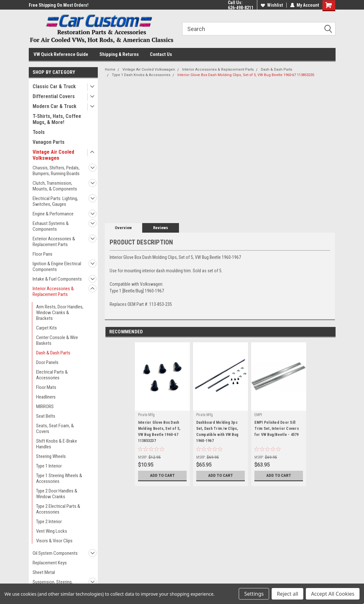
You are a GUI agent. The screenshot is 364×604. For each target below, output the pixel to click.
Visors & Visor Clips (54, 541)
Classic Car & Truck (54, 86)
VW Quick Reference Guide (61, 54)
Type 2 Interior (49, 522)
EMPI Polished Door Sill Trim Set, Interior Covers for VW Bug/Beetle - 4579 (277, 429)
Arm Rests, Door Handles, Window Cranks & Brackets (60, 313)
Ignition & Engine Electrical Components (57, 267)
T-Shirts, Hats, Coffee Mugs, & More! (57, 119)
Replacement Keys (50, 563)
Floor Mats (46, 387)
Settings (254, 594)
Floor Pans (43, 254)
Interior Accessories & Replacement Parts (53, 291)
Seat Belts (46, 416)
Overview (123, 228)
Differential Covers (54, 96)
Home (110, 70)
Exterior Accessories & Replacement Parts (54, 242)
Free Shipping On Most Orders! (59, 5)
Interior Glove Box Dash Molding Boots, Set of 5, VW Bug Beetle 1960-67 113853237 (159, 432)
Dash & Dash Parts (53, 353)
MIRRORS (45, 407)
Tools (39, 132)
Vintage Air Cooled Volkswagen (53, 155)
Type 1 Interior (49, 466)
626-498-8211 (241, 8)
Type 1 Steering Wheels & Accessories (59, 478)
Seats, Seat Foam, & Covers (55, 429)
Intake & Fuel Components (57, 279)
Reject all (287, 594)
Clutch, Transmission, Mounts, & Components (55, 186)
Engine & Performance (53, 214)
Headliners (46, 397)
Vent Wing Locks (52, 531)
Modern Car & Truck (54, 106)
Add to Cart (162, 476)
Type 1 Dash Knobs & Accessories (141, 75)
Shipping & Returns (119, 54)
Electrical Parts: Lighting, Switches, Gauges (55, 201)
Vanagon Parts (49, 142)
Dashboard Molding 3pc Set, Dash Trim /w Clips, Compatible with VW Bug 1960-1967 (217, 432)
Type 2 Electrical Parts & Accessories (58, 509)
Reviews (161, 228)
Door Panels (47, 362)
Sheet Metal (44, 572)
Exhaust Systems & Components (51, 226)
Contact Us (161, 54)
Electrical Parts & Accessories (52, 375)
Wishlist (272, 5)
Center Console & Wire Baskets (57, 340)
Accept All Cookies (333, 594)
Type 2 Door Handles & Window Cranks (57, 494)
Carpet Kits (46, 328)
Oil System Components (55, 553)
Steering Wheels (51, 456)
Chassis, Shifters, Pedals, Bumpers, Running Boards (56, 171)
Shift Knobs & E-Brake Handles (57, 444)
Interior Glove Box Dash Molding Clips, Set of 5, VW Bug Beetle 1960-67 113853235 (246, 75)
